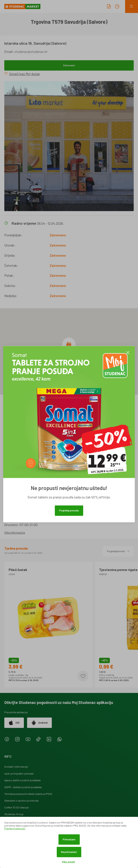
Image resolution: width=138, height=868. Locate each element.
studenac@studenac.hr (31, 51)
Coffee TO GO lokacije (17, 807)
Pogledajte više (118, 551)
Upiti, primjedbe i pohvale (19, 773)
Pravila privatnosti (15, 828)
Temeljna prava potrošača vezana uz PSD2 (28, 794)
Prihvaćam (69, 839)
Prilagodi (68, 862)
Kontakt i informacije (16, 767)
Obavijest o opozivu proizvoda (21, 800)
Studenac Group (14, 814)
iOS (14, 723)
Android (39, 723)
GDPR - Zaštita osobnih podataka (23, 787)
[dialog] (69, 842)
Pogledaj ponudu (69, 510)
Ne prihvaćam (69, 852)
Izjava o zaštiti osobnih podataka (22, 780)
